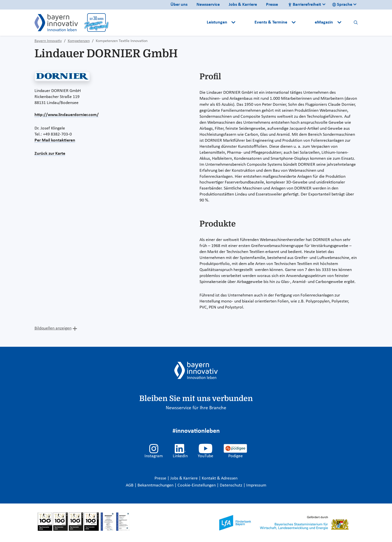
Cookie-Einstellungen (197, 485)
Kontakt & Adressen (220, 478)
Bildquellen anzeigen (53, 328)
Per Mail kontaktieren (55, 140)
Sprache (342, 5)
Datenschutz (231, 485)
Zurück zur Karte (50, 154)
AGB (130, 485)
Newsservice (208, 5)
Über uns (179, 5)
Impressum (256, 485)
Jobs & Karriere (243, 5)
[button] (245, 22)
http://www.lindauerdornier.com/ (67, 115)
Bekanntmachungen (156, 485)
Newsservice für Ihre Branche (196, 408)
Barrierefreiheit (304, 5)
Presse (272, 5)
